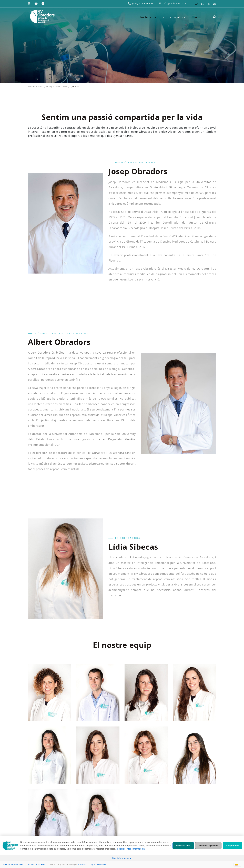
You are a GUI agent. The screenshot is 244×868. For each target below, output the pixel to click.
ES (203, 4)
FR (208, 4)
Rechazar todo (183, 846)
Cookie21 (83, 865)
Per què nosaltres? (57, 86)
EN (215, 4)
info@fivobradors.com (175, 3)
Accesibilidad (99, 865)
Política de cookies (36, 865)
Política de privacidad (13, 865)
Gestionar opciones (208, 846)
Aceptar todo (233, 846)
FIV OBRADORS (35, 86)
